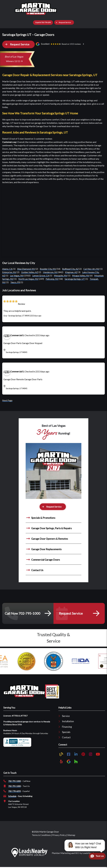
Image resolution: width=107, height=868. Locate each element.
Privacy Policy (59, 835)
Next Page (7, 400)
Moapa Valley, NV (81, 275)
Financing (67, 727)
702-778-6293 (14, 791)
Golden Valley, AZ (30, 272)
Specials (66, 732)
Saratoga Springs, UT (75, 279)
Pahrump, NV (52, 279)
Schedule (12, 796)
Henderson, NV (50, 272)
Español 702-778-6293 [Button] (43, 22)
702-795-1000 (14, 781)
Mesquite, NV (61, 275)
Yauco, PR (15, 282)
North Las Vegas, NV (28, 279)
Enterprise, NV (9, 272)
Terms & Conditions (41, 835)
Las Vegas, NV (17, 275)
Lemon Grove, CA (41, 275)
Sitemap (71, 835)
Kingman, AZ (71, 272)
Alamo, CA (7, 269)
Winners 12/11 (14, 61)
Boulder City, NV (48, 269)
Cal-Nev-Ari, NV (91, 269)
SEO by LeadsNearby (85, 853)
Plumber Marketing (61, 853)
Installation (68, 721)
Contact (66, 737)
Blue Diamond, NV (26, 269)
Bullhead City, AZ (70, 269)
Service (66, 716)
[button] (64, 22)
